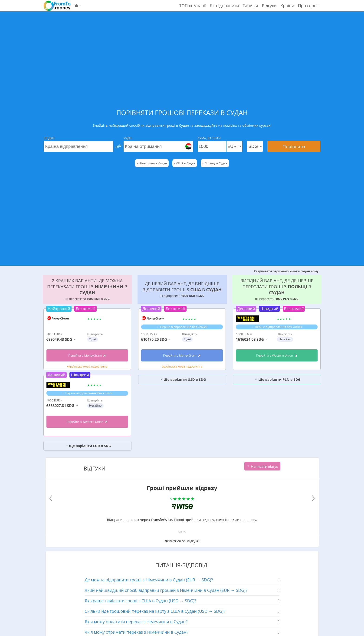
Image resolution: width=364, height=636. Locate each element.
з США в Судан (185, 163)
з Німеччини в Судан (152, 163)
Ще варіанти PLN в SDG (277, 379)
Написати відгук (262, 466)
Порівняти (294, 146)
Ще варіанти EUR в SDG (88, 446)
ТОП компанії (193, 6)
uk (77, 6)
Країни (287, 6)
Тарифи (251, 6)
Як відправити (224, 6)
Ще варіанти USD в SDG (183, 379)
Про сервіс (309, 6)
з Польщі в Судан (215, 163)
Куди (128, 138)
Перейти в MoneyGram (87, 355)
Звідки (49, 138)
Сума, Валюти (209, 138)
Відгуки (269, 6)
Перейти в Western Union (87, 422)
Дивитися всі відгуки (182, 541)
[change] (118, 146)
